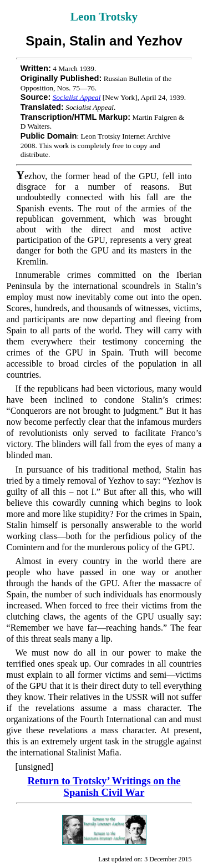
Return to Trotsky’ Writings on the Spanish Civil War (104, 786)
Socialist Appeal (77, 97)
